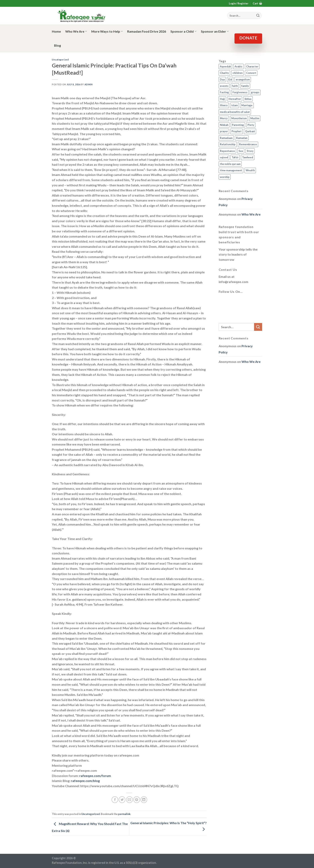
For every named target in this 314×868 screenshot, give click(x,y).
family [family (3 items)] (245, 86)
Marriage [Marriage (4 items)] (247, 105)
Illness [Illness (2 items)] (224, 105)
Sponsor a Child (183, 31)
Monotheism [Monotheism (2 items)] (239, 118)
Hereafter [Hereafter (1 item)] (235, 99)
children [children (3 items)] (238, 73)
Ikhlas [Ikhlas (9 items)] (248, 99)
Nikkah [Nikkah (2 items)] (224, 125)
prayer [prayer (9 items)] (224, 131)
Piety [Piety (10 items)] (251, 125)
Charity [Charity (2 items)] (224, 73)
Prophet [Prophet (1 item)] (237, 131)
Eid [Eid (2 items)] (230, 79)
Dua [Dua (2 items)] (222, 79)
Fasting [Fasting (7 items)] (224, 92)
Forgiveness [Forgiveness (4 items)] (240, 92)
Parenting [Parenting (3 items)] (238, 125)
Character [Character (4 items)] (252, 66)
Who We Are (76, 31)
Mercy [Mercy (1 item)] (224, 118)
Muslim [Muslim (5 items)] (255, 118)
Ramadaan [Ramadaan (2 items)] (226, 138)
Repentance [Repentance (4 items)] (227, 151)
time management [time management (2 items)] (231, 170)
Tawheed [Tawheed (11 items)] (248, 157)
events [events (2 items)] (224, 86)
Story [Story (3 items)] (250, 151)
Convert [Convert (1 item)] (251, 73)
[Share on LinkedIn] (144, 800)
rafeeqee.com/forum (95, 776)
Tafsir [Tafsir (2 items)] (235, 157)
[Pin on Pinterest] (137, 800)
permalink (124, 814)
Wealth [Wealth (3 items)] (250, 170)
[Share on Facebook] (115, 800)
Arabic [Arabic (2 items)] (239, 66)
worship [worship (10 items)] (225, 177)
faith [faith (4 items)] (235, 86)
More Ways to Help (107, 31)
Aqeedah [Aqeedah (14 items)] (225, 66)
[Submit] (258, 327)
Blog (57, 45)
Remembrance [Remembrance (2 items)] (248, 144)
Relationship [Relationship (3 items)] (228, 144)
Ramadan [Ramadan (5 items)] (242, 138)
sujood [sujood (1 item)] (224, 157)
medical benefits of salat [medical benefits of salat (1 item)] (235, 112)
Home (56, 31)
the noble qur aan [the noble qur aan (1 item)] (230, 164)
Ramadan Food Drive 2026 (147, 31)
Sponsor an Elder (215, 31)
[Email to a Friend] (129, 800)
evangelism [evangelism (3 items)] (243, 79)
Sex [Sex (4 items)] (241, 151)
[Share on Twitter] (122, 800)
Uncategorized (60, 60)
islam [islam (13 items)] (234, 105)
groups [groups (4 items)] (255, 92)
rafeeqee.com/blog (85, 781)
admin (89, 84)
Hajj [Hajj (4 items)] (222, 99)
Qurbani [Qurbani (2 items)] (250, 131)
